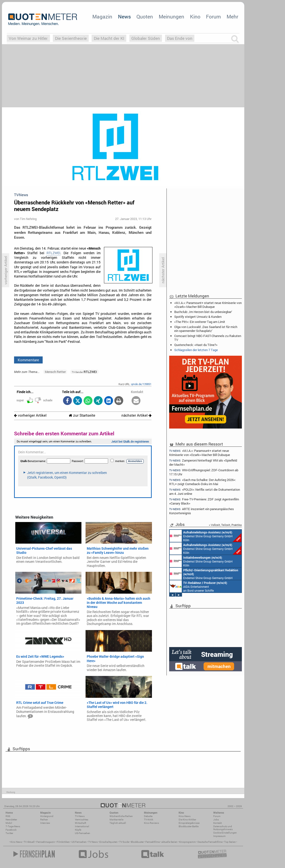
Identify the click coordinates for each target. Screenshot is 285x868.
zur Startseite (82, 415)
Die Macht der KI (109, 38)
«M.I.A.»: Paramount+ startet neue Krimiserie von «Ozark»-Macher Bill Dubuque (208, 305)
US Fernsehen (79, 842)
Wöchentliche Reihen (121, 816)
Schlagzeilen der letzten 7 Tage (196, 350)
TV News (93, 842)
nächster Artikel (136, 415)
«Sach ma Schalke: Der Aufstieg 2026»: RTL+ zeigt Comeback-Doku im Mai (202, 482)
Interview (45, 823)
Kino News (16, 842)
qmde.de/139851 (141, 384)
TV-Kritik (149, 820)
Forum (213, 17)
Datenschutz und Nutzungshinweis (223, 828)
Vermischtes (82, 820)
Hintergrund (47, 816)
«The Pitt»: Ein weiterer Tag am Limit (200, 322)
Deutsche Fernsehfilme (210, 842)
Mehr (232, 17)
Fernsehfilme (153, 842)
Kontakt (218, 823)
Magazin (102, 17)
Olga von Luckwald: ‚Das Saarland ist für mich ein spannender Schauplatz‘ (206, 329)
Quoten (145, 17)
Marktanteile (116, 820)
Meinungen (171, 17)
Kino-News (185, 816)
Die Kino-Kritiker (187, 820)
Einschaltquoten (108, 842)
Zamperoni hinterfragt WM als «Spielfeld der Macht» (203, 462)
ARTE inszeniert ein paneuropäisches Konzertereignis (202, 511)
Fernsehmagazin (46, 842)
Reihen (44, 820)
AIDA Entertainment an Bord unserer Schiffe (198, 586)
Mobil (9, 823)
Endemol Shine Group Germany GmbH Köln (206, 536)
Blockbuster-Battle (189, 826)
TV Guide (124, 842)
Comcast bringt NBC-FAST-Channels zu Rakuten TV (208, 338)
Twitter (9, 833)
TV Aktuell (29, 842)
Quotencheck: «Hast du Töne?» (196, 345)
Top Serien (230, 842)
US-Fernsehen (83, 833)
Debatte (148, 816)
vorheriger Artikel (30, 415)
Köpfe (78, 830)
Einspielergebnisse (189, 823)
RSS (8, 816)
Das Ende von (180, 38)
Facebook (11, 830)
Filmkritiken (63, 842)
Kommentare (28, 360)
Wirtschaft (80, 823)
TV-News (80, 816)
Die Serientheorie (71, 38)
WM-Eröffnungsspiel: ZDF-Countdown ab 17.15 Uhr (204, 472)
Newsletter (11, 820)
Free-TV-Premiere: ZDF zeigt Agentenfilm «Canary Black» (204, 501)
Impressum (219, 836)
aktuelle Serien (169, 842)
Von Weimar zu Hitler (28, 38)
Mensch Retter (55, 372)
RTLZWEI (53, 253)
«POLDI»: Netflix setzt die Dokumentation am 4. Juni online (205, 492)
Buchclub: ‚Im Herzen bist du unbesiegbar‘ (203, 312)
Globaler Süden (146, 38)
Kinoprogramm (187, 842)
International (82, 826)
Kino (195, 17)
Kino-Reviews (151, 823)
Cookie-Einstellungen (225, 833)
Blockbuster (137, 842)
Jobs (216, 820)
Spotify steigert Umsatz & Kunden (198, 317)
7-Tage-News (13, 826)
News (124, 17)
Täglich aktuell (118, 823)
